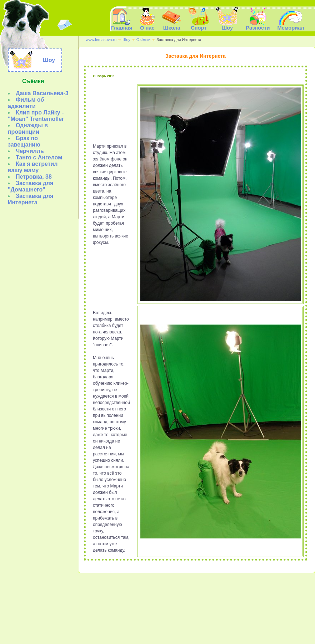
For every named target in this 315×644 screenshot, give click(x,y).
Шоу (126, 40)
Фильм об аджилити (26, 103)
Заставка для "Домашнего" (31, 186)
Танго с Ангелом (39, 157)
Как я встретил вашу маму (33, 167)
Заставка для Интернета (31, 199)
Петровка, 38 (34, 177)
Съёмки (143, 40)
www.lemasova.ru (101, 40)
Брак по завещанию (24, 141)
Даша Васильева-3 (42, 93)
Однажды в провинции (28, 129)
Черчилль (30, 151)
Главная (122, 25)
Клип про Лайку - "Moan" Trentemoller (36, 116)
